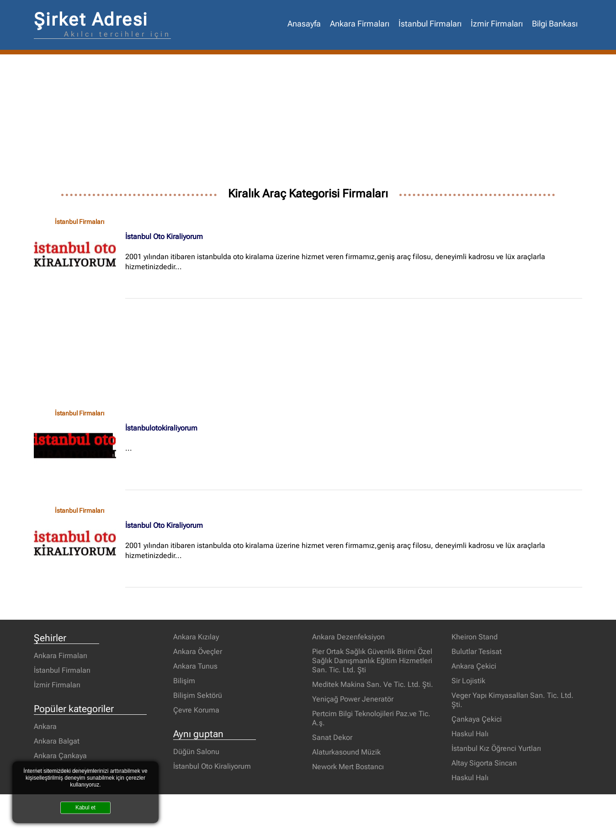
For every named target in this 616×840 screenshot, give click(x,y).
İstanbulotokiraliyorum (161, 428)
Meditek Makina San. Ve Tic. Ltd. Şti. (373, 684)
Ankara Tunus (195, 666)
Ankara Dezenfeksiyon (348, 637)
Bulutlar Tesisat (477, 651)
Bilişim (184, 681)
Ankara (45, 726)
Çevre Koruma (196, 710)
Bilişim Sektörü (198, 695)
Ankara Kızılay (196, 637)
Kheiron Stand (475, 637)
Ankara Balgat (57, 741)
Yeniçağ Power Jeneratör (353, 699)
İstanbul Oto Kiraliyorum (164, 237)
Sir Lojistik (468, 681)
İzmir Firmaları (497, 24)
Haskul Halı (470, 734)
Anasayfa (304, 24)
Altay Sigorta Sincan (484, 763)
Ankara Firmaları (360, 24)
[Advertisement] (308, 123)
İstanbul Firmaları (430, 24)
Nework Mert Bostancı (348, 767)
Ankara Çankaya (60, 756)
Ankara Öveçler (198, 651)
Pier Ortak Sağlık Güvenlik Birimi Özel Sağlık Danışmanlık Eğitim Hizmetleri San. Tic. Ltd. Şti (372, 661)
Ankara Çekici (474, 666)
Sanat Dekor (332, 737)
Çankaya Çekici (477, 719)
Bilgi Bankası (555, 24)
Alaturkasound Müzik (346, 752)
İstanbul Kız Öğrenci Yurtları (496, 748)
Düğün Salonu (196, 752)
